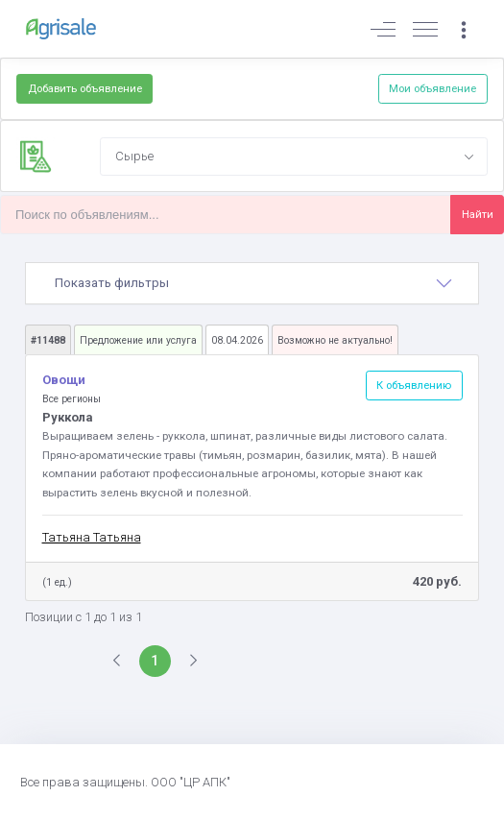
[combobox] (294, 157)
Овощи (64, 380)
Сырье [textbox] (134, 156)
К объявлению (414, 385)
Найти (478, 214)
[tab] (252, 283)
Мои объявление (432, 88)
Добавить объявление (85, 88)
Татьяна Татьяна (92, 537)
